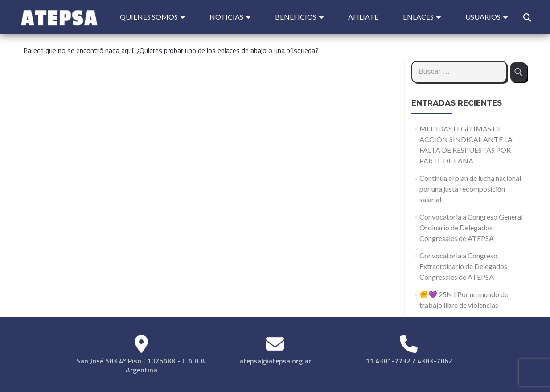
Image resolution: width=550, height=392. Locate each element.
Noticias (226, 17)
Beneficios (296, 17)
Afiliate (363, 17)
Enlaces (418, 17)
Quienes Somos (149, 17)
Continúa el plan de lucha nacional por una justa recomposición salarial (470, 189)
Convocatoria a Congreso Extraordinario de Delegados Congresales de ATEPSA (463, 266)
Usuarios (483, 17)
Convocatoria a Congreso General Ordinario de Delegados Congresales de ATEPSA (471, 227)
